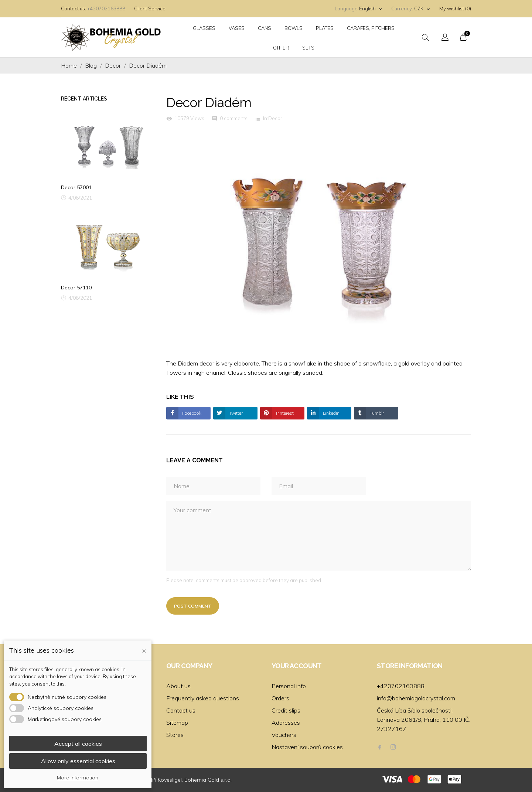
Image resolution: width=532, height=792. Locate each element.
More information (78, 778)
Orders (280, 698)
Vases (237, 28)
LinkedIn (331, 413)
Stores (175, 735)
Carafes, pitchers (371, 28)
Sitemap (177, 723)
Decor (275, 118)
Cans (265, 28)
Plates (325, 28)
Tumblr (376, 413)
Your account (297, 666)
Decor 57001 (76, 187)
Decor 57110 (76, 288)
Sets (308, 48)
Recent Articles (84, 99)
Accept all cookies (78, 744)
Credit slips (286, 710)
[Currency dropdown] (422, 9)
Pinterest (284, 413)
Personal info (289, 686)
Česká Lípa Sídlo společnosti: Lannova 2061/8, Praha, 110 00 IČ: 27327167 (424, 720)
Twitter (235, 413)
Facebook (191, 413)
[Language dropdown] (371, 9)
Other (281, 48)
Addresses (286, 723)
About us (178, 686)
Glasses (204, 28)
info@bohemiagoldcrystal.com (416, 698)
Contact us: (74, 9)
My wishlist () (455, 9)
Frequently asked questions (203, 698)
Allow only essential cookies (78, 761)
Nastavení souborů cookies (307, 747)
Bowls (294, 28)
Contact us (181, 710)
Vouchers (284, 735)
